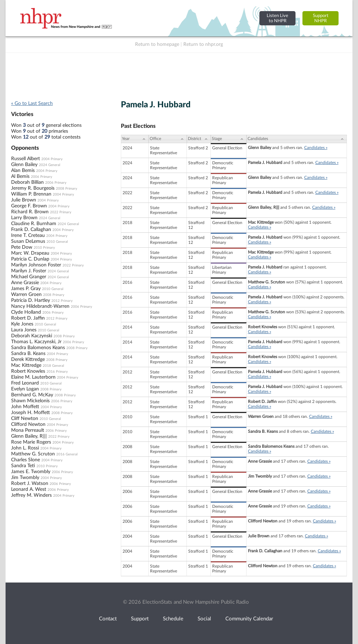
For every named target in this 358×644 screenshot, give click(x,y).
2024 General (49, 165)
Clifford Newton (28, 424)
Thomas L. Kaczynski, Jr (36, 342)
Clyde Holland (26, 312)
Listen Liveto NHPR (277, 18)
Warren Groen (26, 295)
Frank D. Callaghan (31, 230)
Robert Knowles (28, 371)
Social (204, 619)
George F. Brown (29, 206)
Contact (108, 619)
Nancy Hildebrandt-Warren (40, 306)
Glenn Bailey (24, 165)
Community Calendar (249, 619)
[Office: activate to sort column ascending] (168, 139)
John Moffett (25, 407)
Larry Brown (24, 218)
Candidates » (316, 148)
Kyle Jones (22, 324)
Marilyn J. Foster (29, 271)
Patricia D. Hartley (31, 300)
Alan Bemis (23, 171)
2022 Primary (61, 212)
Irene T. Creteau (28, 236)
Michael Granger (29, 277)
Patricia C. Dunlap (30, 259)
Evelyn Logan (25, 389)
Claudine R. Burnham (34, 224)
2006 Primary (41, 177)
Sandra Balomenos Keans (38, 348)
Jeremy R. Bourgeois (33, 188)
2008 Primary (66, 189)
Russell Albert (26, 159)
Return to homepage (157, 44)
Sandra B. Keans (28, 354)
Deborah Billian (27, 182)
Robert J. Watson (30, 484)
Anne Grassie (25, 283)
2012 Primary (62, 301)
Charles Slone (26, 460)
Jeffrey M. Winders (31, 495)
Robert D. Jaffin (28, 318)
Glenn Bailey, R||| (29, 436)
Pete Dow (22, 247)
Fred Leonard (25, 383)
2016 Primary (57, 372)
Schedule (173, 619)
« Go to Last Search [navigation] (32, 104)
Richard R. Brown (30, 212)
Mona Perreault (28, 430)
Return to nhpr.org (203, 44)
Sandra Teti (23, 466)
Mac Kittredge (26, 365)
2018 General (53, 366)
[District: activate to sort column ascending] (199, 139)
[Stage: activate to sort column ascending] (229, 139)
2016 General (67, 454)
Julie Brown (24, 200)
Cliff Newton (25, 419)
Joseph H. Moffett (31, 413)
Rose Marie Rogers (31, 442)
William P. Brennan (31, 194)
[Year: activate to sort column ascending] (135, 139)
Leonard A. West (29, 489)
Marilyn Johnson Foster (36, 265)
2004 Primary (52, 159)
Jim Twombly (25, 478)
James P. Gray (26, 289)
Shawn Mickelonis (30, 401)
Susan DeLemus (28, 241)
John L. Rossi (25, 448)
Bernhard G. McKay (32, 395)
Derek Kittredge (28, 360)
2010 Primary (44, 248)
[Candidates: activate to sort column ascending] (297, 139)
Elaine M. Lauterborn (33, 377)
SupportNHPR (321, 18)
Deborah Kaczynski (32, 336)
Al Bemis (20, 176)
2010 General (57, 242)
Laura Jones (24, 330)
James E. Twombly (31, 472)
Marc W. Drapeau (30, 253)
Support (140, 619)
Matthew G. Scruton (33, 454)
